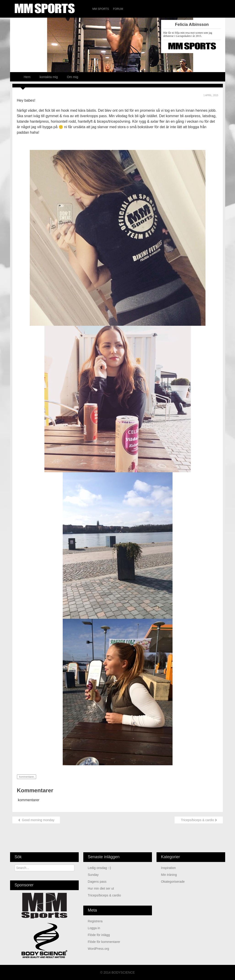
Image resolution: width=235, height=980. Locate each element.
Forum (118, 9)
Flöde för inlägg (99, 935)
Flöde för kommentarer (104, 942)
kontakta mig (49, 77)
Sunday (93, 875)
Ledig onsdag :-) (99, 868)
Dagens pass (97, 882)
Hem (27, 77)
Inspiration (169, 868)
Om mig (72, 77)
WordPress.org (99, 949)
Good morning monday (36, 820)
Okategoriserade (173, 882)
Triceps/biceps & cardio (199, 820)
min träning (169, 875)
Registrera (95, 921)
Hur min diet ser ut (101, 888)
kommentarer (26, 777)
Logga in (94, 928)
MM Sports (101, 9)
